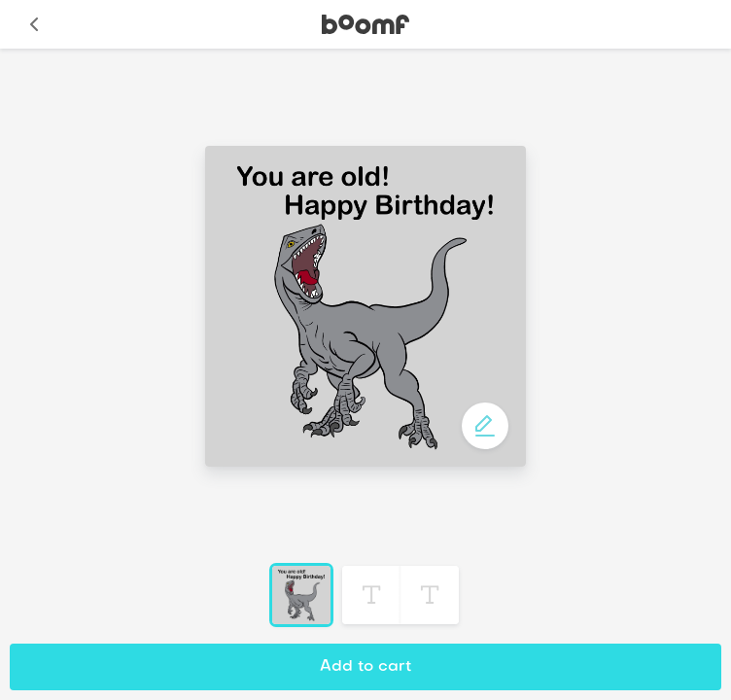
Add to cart (365, 667)
